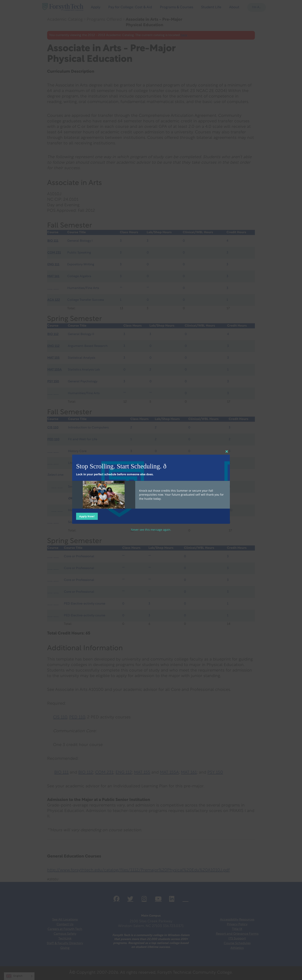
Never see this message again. (151, 530)
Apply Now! (87, 516)
